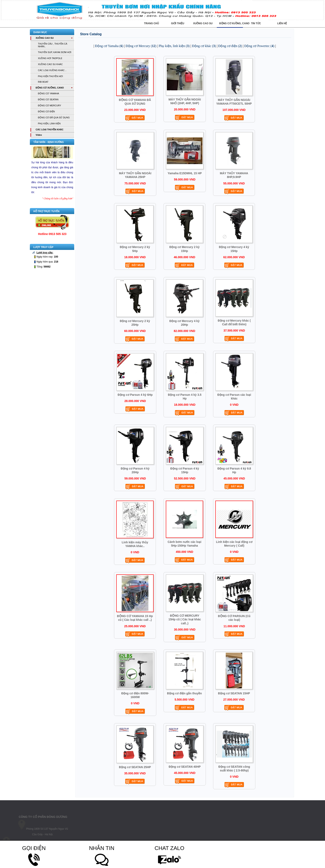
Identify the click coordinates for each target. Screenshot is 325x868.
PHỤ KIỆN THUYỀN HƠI (50, 76)
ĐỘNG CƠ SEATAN (48, 99)
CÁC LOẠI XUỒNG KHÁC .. (52, 70)
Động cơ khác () (204, 46)
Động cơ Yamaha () (109, 46)
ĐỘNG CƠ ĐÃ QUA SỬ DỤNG (54, 117)
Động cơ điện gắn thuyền (184, 693)
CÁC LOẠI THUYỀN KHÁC (50, 130)
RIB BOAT (43, 82)
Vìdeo (39, 135)
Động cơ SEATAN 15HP (234, 693)
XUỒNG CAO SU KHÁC (50, 64)
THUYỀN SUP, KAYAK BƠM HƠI (55, 52)
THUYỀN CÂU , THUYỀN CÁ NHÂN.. (53, 45)
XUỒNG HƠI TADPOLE (50, 58)
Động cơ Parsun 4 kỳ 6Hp (135, 395)
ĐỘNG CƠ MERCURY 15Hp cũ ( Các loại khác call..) (185, 619)
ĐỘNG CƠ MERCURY (50, 105)
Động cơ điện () (230, 46)
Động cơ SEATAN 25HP (135, 767)
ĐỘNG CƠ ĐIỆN (46, 111)
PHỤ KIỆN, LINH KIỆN (49, 123)
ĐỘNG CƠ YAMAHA (49, 93)
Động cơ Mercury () (141, 46)
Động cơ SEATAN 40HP (185, 767)
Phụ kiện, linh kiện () (174, 46)
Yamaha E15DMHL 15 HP (185, 173)
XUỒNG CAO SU (45, 38)
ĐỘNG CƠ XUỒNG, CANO (50, 88)
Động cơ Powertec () (259, 46)
